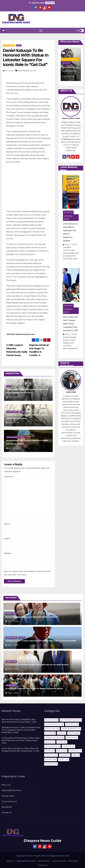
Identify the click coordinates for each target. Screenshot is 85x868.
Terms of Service (9, 801)
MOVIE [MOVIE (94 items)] (50, 751)
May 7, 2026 (71, 245)
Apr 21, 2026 (14, 423)
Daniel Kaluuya (23, 71)
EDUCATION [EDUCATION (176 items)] (52, 729)
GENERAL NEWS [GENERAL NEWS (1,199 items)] (54, 738)
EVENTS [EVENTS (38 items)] (50, 733)
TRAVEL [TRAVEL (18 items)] (64, 760)
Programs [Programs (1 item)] (65, 755)
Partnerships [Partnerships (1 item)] (75, 751)
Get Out (33, 71)
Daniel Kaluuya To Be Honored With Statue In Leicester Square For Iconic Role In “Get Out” (26, 57)
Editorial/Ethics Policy (12, 790)
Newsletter (7, 807)
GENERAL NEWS (68, 218)
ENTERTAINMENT (9, 45)
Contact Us (7, 813)
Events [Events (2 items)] (62, 733)
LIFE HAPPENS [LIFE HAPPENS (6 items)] (52, 746)
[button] (77, 30)
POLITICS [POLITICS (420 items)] (51, 755)
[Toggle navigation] (41, 31)
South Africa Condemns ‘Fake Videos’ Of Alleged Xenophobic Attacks (34, 688)
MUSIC (22, 412)
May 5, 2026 (14, 397)
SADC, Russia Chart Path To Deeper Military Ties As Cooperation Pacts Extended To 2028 (70, 324)
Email (7, 539)
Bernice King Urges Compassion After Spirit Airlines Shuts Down (32, 617)
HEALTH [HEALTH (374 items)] (72, 738)
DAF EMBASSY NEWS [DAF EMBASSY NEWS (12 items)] (71, 720)
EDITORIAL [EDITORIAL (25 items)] (72, 724)
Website (8, 553)
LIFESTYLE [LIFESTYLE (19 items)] (68, 746)
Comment (9, 477)
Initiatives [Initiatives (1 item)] (50, 742)
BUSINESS (68, 212)
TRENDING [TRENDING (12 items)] (51, 764)
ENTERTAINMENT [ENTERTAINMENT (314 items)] (71, 729)
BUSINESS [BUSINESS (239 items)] (51, 720)
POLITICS (22, 638)
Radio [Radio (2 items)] (76, 755)
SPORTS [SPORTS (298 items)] (51, 760)
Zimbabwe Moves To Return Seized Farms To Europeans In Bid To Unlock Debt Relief (41, 641)
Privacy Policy (8, 796)
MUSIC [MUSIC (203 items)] (62, 751)
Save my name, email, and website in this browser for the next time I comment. (27, 573)
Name (7, 524)
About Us (6, 785)
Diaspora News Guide (43, 841)
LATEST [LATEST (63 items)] (62, 742)
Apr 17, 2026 (14, 448)
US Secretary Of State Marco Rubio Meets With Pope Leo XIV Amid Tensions (37, 665)
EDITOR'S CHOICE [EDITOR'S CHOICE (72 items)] (54, 724)
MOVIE (19, 45)
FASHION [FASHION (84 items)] (74, 733)
